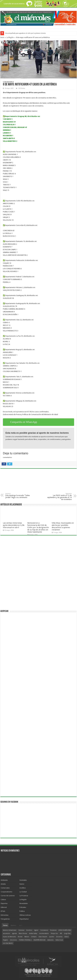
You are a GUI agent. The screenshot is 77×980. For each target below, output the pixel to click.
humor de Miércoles (9, 937)
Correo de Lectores (8, 896)
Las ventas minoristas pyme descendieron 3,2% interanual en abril (14, 525)
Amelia (3, 884)
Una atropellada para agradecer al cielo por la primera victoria (25, 33)
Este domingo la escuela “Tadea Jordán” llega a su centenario (18, 496)
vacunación (7, 933)
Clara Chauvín (43, 937)
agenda (14, 933)
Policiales (23, 907)
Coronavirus (44, 930)
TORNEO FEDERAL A (25, 940)
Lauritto (52, 937)
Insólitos (23, 888)
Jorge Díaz (67, 933)
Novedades (24, 903)
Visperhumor (24, 919)
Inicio (2, 37)
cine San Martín (8, 943)
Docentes (59, 937)
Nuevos (13, 925)
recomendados (44, 933)
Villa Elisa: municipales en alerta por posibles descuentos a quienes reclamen (63, 526)
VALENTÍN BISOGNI (39, 940)
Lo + (21, 925)
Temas (5, 925)
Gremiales (23, 880)
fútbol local (59, 940)
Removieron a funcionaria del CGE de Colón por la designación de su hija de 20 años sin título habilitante (38, 527)
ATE (61, 933)
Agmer (36, 930)
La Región (10, 37)
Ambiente (4, 880)
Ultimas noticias (25, 915)
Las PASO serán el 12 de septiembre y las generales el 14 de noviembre (59, 497)
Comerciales (5, 888)
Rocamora (53, 930)
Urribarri (34, 937)
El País (3, 911)
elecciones (13, 940)
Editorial (4, 907)
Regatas (5, 940)
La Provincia (24, 896)
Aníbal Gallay (33, 933)
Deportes (4, 903)
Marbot (27, 937)
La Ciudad (23, 892)
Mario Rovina (23, 933)
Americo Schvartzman (10, 930)
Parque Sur (54, 933)
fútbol (67, 937)
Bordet (20, 937)
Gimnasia (21, 930)
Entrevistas (5, 915)
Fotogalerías (5, 919)
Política (22, 911)
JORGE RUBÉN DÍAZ (65, 930)
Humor (22, 884)
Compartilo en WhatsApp (24, 422)
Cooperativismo (7, 892)
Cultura (3, 900)
